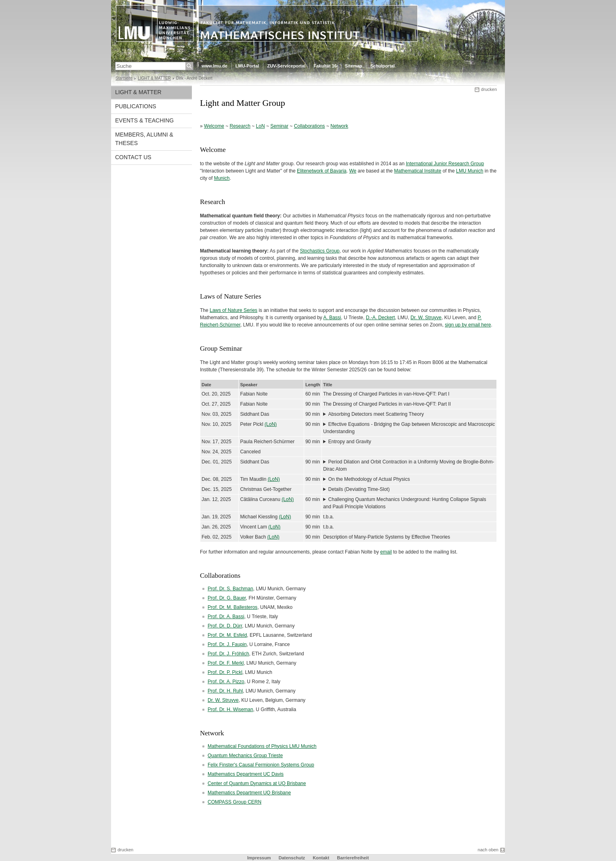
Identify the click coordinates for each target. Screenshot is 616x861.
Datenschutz (292, 858)
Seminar (279, 126)
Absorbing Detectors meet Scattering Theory (376, 414)
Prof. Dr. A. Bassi (226, 617)
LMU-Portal (247, 66)
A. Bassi (332, 318)
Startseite (124, 78)
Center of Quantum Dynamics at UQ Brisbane (257, 783)
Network (339, 126)
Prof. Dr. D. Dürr (225, 626)
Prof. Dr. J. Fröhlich (228, 654)
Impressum (259, 858)
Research (240, 126)
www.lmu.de (214, 66)
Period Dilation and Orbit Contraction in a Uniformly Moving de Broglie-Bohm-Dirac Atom (409, 465)
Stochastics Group (320, 251)
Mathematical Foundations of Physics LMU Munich (262, 746)
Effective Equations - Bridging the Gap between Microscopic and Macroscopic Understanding (409, 428)
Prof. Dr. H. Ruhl (225, 691)
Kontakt (321, 858)
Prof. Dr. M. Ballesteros (232, 607)
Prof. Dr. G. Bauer (227, 598)
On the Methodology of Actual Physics (369, 479)
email (386, 552)
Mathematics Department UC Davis (246, 774)
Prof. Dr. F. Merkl (226, 663)
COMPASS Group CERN (234, 802)
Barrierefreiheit (353, 858)
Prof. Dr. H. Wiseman (230, 709)
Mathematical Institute (418, 171)
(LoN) (271, 424)
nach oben (488, 850)
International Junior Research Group (445, 164)
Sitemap (354, 66)
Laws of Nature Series (233, 310)
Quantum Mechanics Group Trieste (245, 756)
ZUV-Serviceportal (286, 66)
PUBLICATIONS (136, 106)
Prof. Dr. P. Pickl (225, 672)
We (353, 171)
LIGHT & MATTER (154, 78)
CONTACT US (133, 157)
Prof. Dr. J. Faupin (227, 644)
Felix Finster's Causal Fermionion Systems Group (261, 765)
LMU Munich (470, 171)
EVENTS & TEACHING (144, 120)
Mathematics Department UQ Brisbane (249, 793)
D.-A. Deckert (381, 318)
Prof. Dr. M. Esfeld (227, 635)
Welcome (214, 126)
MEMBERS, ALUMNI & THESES (144, 139)
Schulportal (382, 66)
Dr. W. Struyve (426, 318)
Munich (222, 178)
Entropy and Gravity (350, 442)
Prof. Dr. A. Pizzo (226, 682)
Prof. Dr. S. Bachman (230, 589)
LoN (261, 126)
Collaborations (310, 126)
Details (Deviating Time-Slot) (359, 489)
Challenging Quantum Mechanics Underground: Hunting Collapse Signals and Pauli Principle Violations (405, 503)
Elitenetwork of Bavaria (322, 171)
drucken (489, 89)
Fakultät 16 (325, 66)
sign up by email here (468, 325)
